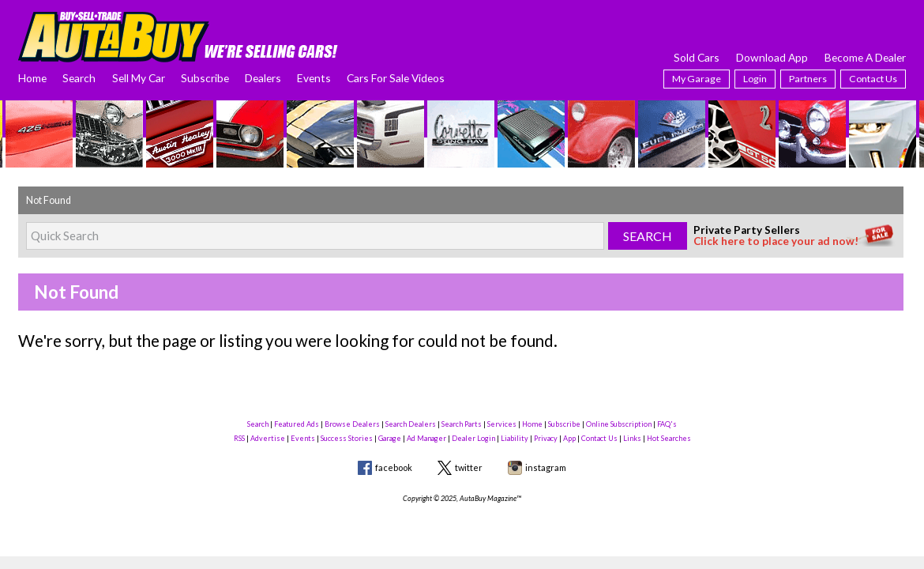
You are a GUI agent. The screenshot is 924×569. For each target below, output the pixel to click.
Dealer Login (473, 438)
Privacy (546, 438)
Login (755, 79)
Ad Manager (426, 438)
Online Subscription (619, 424)
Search (79, 78)
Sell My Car (139, 78)
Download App (772, 57)
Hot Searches (669, 438)
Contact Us (873, 79)
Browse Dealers (352, 424)
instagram (546, 467)
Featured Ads (297, 424)
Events (314, 78)
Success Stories (347, 438)
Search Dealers (411, 424)
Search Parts (462, 424)
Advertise (268, 438)
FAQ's (667, 424)
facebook (394, 467)
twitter (469, 467)
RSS (239, 438)
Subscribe (205, 78)
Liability (515, 438)
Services (502, 424)
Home (32, 78)
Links (632, 438)
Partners (808, 79)
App (569, 438)
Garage (390, 438)
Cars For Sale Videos (396, 78)
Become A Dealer (865, 57)
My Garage (697, 79)
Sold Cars (697, 57)
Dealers (263, 78)
